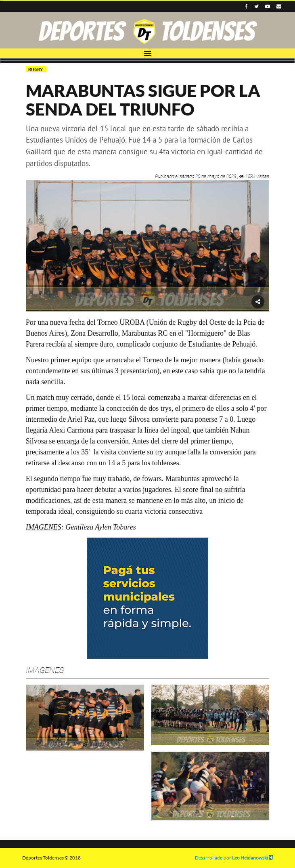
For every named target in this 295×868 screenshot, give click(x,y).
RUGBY (36, 69)
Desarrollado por (234, 858)
